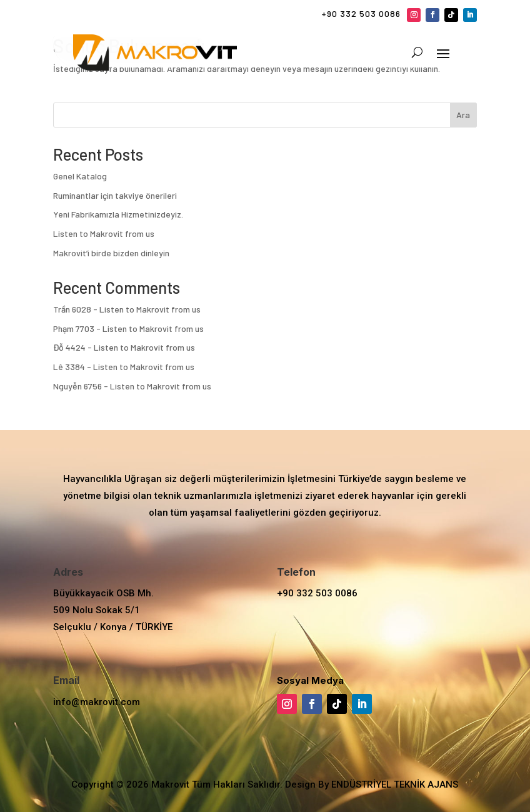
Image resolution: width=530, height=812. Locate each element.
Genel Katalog (80, 176)
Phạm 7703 (74, 328)
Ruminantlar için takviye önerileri (115, 195)
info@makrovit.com (97, 702)
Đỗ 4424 (69, 347)
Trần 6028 (72, 309)
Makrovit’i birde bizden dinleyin (111, 253)
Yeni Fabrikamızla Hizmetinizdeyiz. (118, 214)
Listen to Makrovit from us (104, 233)
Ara (463, 115)
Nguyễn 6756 (77, 386)
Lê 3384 (69, 367)
